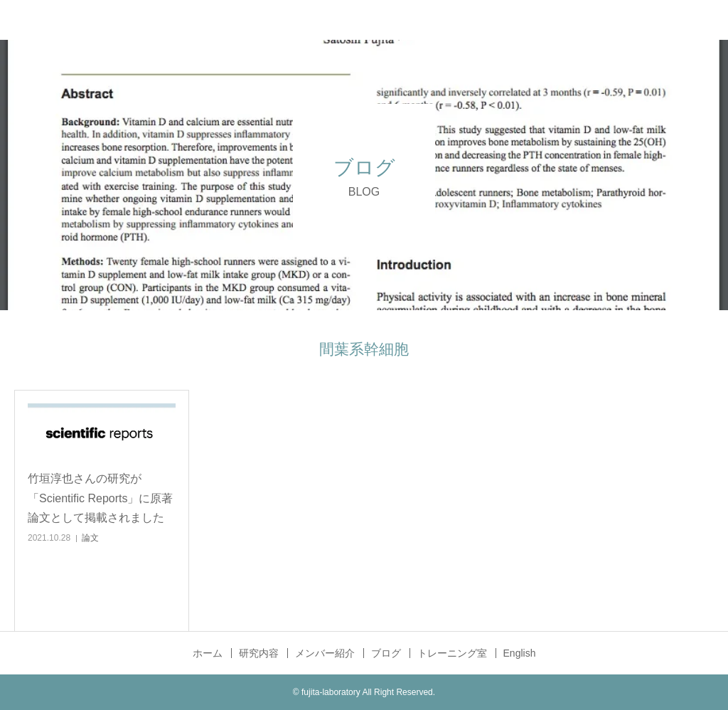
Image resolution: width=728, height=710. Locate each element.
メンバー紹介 (325, 653)
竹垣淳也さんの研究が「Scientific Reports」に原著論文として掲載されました (101, 498)
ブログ (386, 653)
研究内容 (259, 653)
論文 (90, 538)
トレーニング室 (452, 653)
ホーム (208, 653)
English (520, 653)
